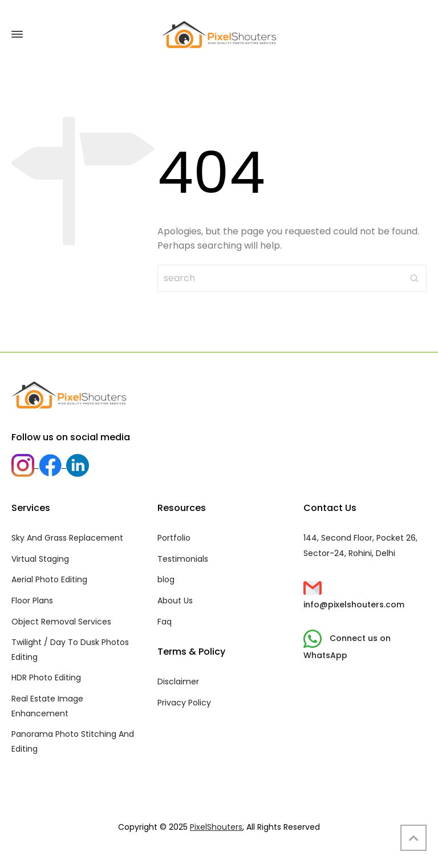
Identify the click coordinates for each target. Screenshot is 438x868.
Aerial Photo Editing (49, 579)
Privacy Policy (184, 703)
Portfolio (174, 538)
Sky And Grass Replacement (67, 538)
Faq (165, 622)
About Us (175, 601)
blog (166, 579)
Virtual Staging (40, 559)
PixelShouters (216, 827)
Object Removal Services (61, 622)
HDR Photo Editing (46, 678)
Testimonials (183, 559)
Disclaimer (178, 682)
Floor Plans (32, 601)
